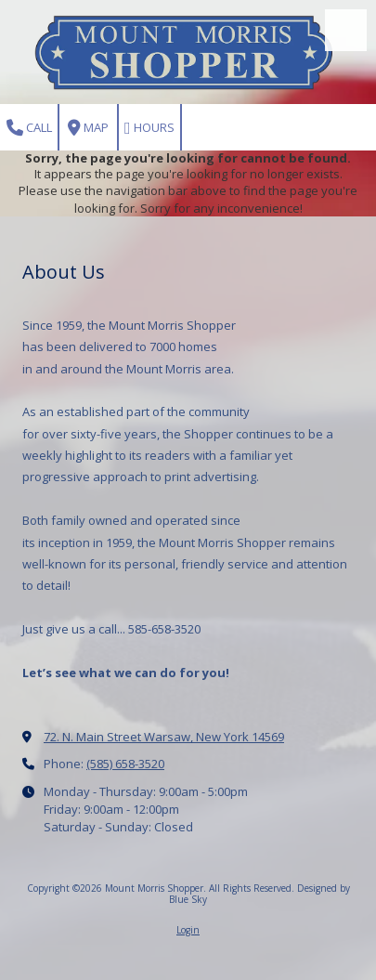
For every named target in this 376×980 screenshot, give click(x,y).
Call (29, 128)
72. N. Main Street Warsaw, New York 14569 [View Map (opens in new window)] (164, 737)
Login (188, 930)
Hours (149, 128)
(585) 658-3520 (125, 764)
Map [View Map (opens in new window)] (88, 128)
